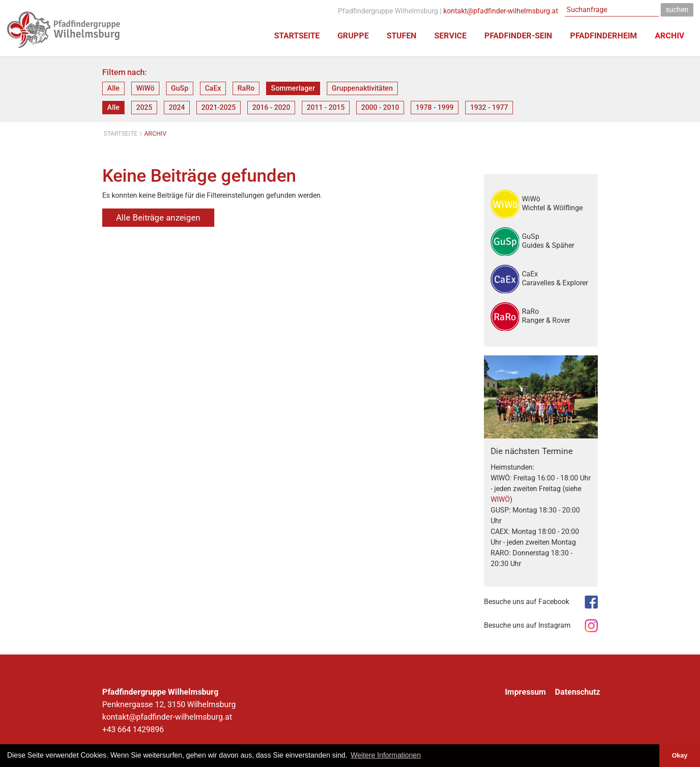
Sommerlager (293, 88)
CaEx (213, 88)
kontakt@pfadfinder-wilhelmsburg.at (501, 11)
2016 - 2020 (271, 107)
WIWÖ (500, 499)
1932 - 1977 (489, 107)
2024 (177, 107)
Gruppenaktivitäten (362, 88)
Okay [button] (680, 755)
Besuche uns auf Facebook (527, 602)
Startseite (121, 133)
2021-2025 (219, 107)
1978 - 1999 (435, 107)
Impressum (525, 692)
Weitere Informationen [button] (386, 755)
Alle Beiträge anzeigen (158, 218)
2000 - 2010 (380, 107)
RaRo (246, 88)
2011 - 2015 (326, 107)
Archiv (155, 133)
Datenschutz (577, 692)
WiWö (145, 88)
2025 (144, 107)
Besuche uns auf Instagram (527, 625)
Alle (113, 88)
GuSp (180, 88)
